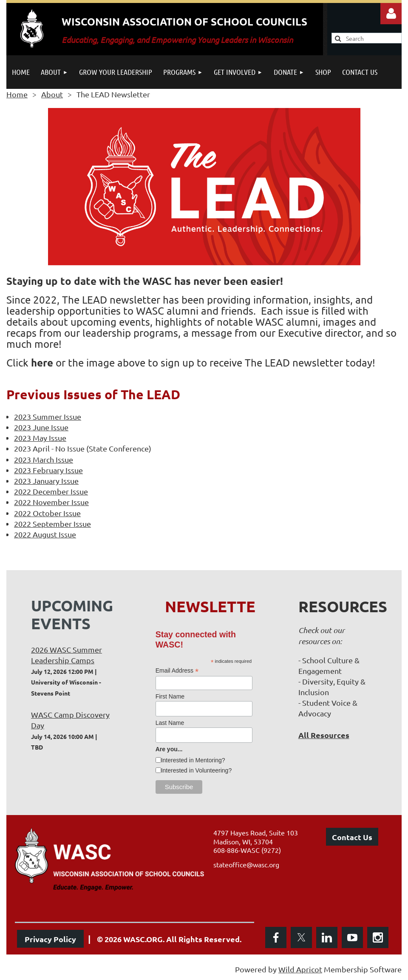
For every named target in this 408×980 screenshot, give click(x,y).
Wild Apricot (300, 969)
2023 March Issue (44, 459)
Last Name (170, 723)
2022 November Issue (51, 502)
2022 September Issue (52, 524)
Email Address (177, 671)
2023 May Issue (40, 438)
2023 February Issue (48, 470)
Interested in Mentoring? (193, 760)
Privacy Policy (50, 939)
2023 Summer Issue (48, 416)
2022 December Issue (51, 491)
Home (17, 94)
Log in (391, 14)
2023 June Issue (41, 427)
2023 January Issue (46, 481)
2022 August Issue (45, 534)
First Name (170, 696)
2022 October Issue (47, 513)
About (52, 94)
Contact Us (352, 837)
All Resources (324, 735)
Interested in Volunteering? (197, 770)
